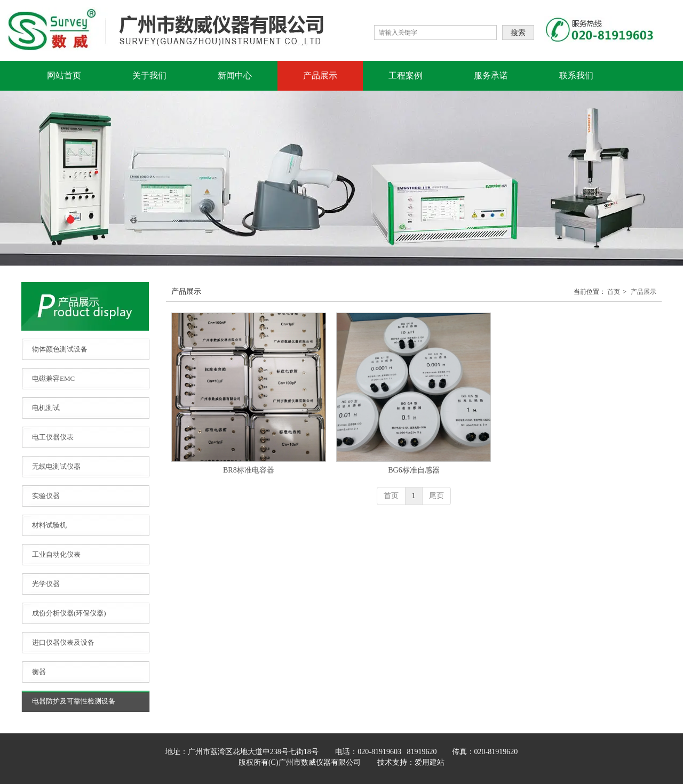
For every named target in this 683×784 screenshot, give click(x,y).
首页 (614, 292)
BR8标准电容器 (249, 470)
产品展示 (644, 292)
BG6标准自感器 (414, 470)
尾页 (436, 496)
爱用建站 (430, 762)
